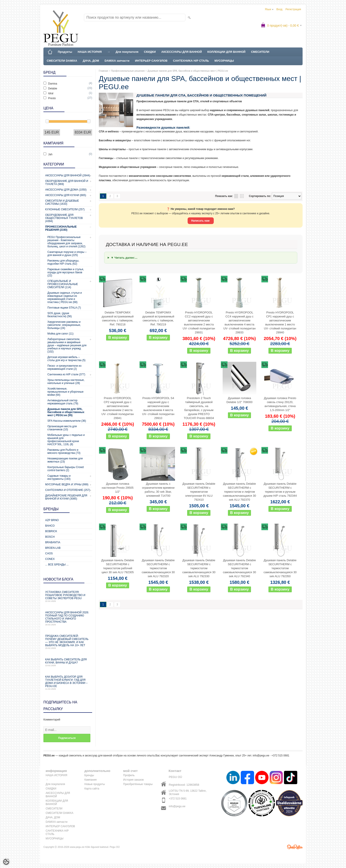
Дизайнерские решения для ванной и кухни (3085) (66, 497)
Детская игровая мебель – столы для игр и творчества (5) (66, 359)
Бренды (89, 775)
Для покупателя (127, 52)
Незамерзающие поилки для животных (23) (65, 460)
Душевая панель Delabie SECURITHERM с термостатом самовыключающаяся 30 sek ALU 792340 (239, 568)
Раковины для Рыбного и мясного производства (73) (64, 451)
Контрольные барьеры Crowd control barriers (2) (66, 469)
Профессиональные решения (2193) (61, 228)
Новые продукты (95, 784)
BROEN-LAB (53, 548)
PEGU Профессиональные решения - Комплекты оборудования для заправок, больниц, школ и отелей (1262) (66, 242)
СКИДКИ (150, 52)
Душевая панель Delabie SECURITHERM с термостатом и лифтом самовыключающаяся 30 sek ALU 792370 (239, 492)
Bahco (50, 526)
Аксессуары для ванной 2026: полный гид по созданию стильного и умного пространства (68, 618)
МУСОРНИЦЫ (224, 61)
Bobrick (51, 531)
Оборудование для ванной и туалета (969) (67, 183)
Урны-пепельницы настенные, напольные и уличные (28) (66, 382)
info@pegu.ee (261, 756)
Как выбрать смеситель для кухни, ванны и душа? (68, 662)
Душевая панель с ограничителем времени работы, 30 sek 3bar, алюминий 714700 (158, 490)
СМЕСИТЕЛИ (260, 52)
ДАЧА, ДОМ (91, 61)
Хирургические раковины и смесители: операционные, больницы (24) (64, 325)
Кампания (90, 780)
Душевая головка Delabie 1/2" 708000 (239, 400)
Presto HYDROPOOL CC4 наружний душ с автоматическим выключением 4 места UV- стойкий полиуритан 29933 (239, 322)
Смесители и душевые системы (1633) (62, 202)
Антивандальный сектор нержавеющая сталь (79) (63, 402)
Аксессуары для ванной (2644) (68, 175)
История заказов (133, 780)
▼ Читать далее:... (124, 258)
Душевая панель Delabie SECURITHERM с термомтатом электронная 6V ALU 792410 (199, 492)
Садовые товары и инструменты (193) (59, 477)
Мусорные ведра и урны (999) (67, 484)
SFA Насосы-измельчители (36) (67, 421)
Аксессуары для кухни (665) (66, 195)
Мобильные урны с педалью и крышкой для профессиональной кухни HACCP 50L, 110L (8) (66, 440)
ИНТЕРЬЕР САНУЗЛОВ (151, 61)
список (236, 196)
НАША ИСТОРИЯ (90, 52)
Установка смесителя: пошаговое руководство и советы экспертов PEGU (68, 596)
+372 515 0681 (178, 799)
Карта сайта (92, 789)
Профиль (129, 775)
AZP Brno (52, 520)
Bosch (50, 537)
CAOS (49, 553)
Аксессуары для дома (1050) (66, 190)
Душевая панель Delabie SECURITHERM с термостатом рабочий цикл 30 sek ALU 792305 (118, 566)
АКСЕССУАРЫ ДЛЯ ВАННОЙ (182, 52)
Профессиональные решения (128, 71)
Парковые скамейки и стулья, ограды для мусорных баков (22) (66, 272)
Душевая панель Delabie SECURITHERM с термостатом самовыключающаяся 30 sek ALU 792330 (199, 568)
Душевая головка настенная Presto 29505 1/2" (118, 488)
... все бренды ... (57, 565)
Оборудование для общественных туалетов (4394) (64, 218)
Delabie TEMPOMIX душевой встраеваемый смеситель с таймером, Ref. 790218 (118, 318)
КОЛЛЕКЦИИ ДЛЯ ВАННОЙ (226, 52)
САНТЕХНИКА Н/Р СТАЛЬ (191, 61)
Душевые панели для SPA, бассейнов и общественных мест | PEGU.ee (188, 71)
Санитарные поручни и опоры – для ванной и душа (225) (67, 254)
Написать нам (201, 221)
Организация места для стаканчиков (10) (62, 428)
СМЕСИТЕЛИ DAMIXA (62, 61)
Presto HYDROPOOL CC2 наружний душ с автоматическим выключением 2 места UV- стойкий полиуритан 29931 (199, 322)
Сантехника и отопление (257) (68, 490)
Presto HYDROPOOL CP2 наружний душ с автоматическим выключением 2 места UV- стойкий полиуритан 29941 (118, 408)
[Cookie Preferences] (6, 862)
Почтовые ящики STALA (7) (64, 308)
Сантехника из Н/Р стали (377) (66, 374)
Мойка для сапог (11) (60, 334)
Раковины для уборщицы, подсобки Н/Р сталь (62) (63, 262)
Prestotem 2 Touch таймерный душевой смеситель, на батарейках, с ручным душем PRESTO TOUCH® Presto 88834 (199, 408)
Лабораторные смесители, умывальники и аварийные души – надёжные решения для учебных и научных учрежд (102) (67, 345)
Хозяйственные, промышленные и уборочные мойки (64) (65, 392)
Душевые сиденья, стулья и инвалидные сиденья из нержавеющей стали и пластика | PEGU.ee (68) (65, 297)
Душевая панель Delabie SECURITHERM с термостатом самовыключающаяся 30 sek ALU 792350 (280, 568)
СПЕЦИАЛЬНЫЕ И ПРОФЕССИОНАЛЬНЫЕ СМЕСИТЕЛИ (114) (63, 284)
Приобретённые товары (138, 784)
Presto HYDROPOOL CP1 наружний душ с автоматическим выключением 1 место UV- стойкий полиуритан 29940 (280, 322)
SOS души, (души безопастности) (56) (60, 315)
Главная (103, 71)
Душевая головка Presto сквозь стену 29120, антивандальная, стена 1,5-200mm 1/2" (280, 404)
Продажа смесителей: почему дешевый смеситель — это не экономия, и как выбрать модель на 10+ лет (68, 642)
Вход (279, 9)
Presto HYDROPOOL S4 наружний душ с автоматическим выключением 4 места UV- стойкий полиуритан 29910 (158, 408)
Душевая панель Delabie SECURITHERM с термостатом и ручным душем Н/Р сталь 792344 (280, 490)
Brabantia (53, 542)
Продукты (65, 52)
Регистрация (293, 9)
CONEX (50, 559)
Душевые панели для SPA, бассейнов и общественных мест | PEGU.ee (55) (66, 412)
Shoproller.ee (295, 847)
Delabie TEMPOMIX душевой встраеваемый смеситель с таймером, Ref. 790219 (158, 318)
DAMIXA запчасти (117, 61)
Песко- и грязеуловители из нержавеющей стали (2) (64, 367)
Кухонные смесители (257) (65, 209)
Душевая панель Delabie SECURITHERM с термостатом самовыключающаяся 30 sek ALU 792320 (158, 568)
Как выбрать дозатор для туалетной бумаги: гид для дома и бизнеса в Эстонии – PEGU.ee (68, 683)
